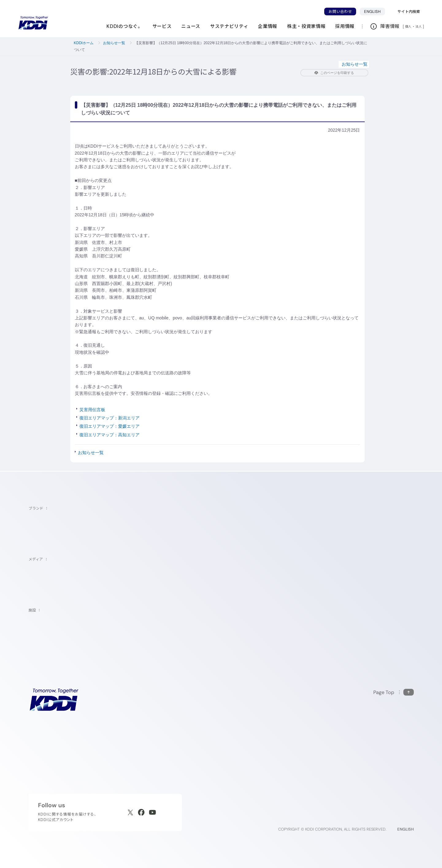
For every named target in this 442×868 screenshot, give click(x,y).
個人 (408, 26)
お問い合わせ (340, 12)
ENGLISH (372, 12)
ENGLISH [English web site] (405, 829)
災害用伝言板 (92, 410)
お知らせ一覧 (114, 43)
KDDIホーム (84, 43)
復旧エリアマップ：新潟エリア (110, 418)
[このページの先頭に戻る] (394, 692)
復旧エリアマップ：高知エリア (110, 435)
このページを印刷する (334, 73)
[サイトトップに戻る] (33, 23)
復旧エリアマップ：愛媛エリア (110, 426)
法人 (419, 26)
